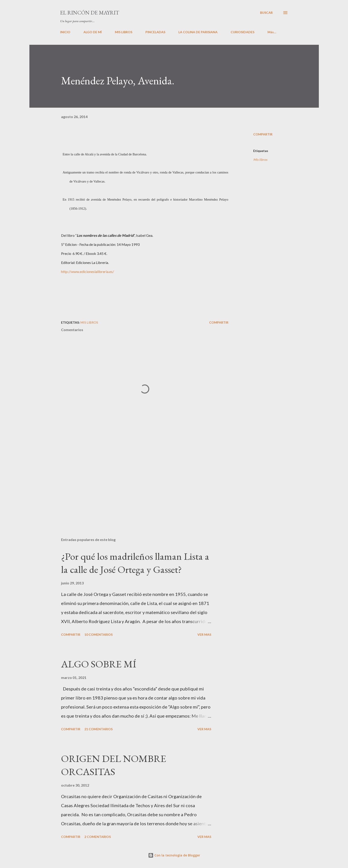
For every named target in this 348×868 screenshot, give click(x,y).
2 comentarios (98, 837)
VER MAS (204, 634)
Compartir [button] (263, 134)
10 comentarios (98, 634)
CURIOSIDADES (243, 32)
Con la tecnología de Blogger (174, 855)
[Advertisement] (137, 481)
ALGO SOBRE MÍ (99, 664)
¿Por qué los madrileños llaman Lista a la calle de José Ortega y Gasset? (135, 563)
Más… (272, 32)
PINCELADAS (155, 32)
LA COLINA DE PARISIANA (198, 32)
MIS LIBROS (124, 32)
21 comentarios (98, 729)
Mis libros (260, 160)
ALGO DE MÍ (93, 32)
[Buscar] (266, 13)
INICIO (65, 32)
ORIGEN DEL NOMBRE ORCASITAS (114, 765)
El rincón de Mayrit (90, 13)
